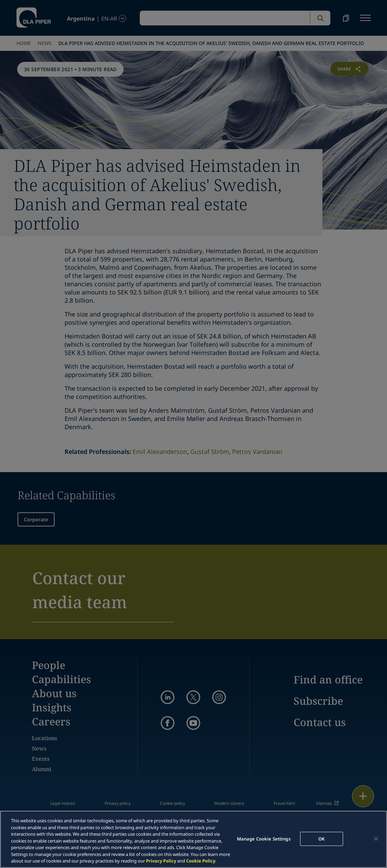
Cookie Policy (201, 861)
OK (321, 838)
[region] (193, 839)
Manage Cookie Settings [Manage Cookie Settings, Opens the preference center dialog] (264, 838)
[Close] (376, 838)
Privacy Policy (161, 861)
